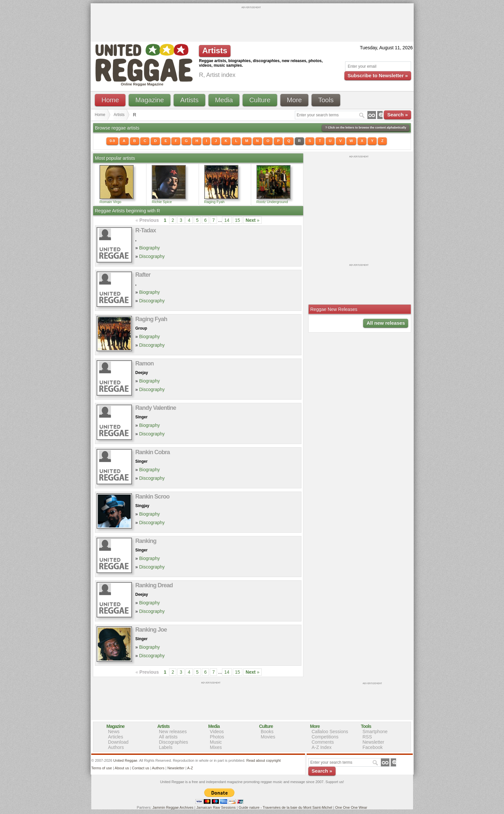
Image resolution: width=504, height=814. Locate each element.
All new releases (386, 323)
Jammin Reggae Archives (173, 807)
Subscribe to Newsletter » (378, 75)
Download (118, 742)
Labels (166, 747)
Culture (260, 100)
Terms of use (102, 768)
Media (224, 100)
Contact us (141, 768)
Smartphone (375, 732)
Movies (268, 737)
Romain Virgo (110, 202)
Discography (152, 256)
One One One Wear (351, 807)
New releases (173, 732)
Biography (150, 248)
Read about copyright (263, 760)
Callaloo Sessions (330, 732)
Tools (326, 100)
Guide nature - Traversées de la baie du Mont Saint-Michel (285, 807)
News (114, 732)
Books (267, 732)
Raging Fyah (214, 202)
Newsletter (373, 742)
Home (110, 100)
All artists (168, 737)
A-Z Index (322, 747)
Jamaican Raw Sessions (216, 807)
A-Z (190, 768)
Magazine (150, 100)
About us (122, 768)
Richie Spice (162, 202)
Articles (116, 737)
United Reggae (125, 760)
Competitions (325, 737)
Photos (217, 737)
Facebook (373, 747)
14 (227, 220)
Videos (217, 732)
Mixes (216, 747)
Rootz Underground (272, 202)
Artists (189, 100)
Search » (397, 115)
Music (216, 742)
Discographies (174, 742)
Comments (323, 742)
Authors (116, 747)
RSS (367, 737)
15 (238, 220)
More (295, 100)
